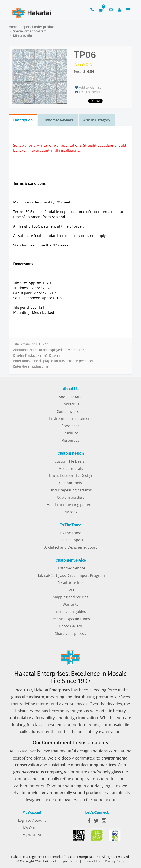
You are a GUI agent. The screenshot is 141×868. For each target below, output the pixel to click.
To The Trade (70, 533)
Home (13, 27)
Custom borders (71, 497)
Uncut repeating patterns (71, 490)
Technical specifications (70, 619)
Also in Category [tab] (97, 120)
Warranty (70, 604)
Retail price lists (71, 583)
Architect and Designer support (71, 547)
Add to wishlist (88, 87)
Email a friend (87, 92)
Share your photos (70, 633)
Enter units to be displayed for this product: (46, 361)
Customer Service (70, 568)
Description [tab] (23, 120)
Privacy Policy (115, 861)
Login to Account (32, 820)
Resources (70, 440)
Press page (70, 426)
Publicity (71, 433)
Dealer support (70, 540)
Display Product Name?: (31, 355)
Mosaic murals (71, 469)
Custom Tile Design (70, 461)
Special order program (30, 31)
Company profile (70, 411)
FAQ (71, 590)
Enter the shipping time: (31, 366)
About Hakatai (70, 397)
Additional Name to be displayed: (38, 350)
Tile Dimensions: (25, 344)
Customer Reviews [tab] (58, 120)
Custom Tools (70, 483)
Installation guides (71, 612)
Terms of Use (92, 861)
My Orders (32, 828)
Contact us (70, 404)
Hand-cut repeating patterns (71, 505)
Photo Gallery (70, 626)
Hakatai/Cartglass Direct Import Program (71, 575)
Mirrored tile (22, 36)
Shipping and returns (71, 597)
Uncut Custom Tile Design (70, 476)
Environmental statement (70, 418)
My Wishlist (32, 835)
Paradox (70, 512)
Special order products (39, 27)
